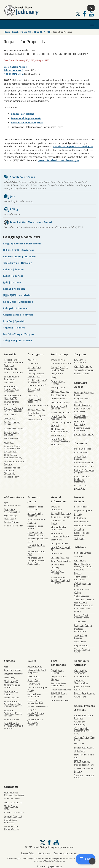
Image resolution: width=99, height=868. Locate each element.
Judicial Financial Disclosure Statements (12, 470)
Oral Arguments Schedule (12, 433)
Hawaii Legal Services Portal (38, 540)
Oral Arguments (59, 395)
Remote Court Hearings (34, 369)
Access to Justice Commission (35, 508)
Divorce (78, 573)
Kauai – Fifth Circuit (13, 816)
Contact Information (14, 372)
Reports (78, 514)
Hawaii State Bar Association (59, 417)
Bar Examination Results (12, 423)
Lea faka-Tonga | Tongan (18, 334)
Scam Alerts (10, 418)
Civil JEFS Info (57, 374)
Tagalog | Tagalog (14, 328)
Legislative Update (83, 510)
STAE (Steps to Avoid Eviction (84, 770)
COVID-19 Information (57, 508)
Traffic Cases (80, 621)
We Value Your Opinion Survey (11, 828)
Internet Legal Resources (34, 400)
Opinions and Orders (84, 466)
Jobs (10, 197)
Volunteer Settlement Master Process (13, 713)
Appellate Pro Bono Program (37, 521)
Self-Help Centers (83, 553)
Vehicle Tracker (12, 719)
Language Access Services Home (22, 244)
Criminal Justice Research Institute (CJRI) (83, 731)
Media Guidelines (83, 449)
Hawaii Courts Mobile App (61, 548)
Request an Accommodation (12, 510)
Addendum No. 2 (14, 74)
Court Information (83, 366)
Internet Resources (60, 700)
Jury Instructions (59, 399)
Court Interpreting (13, 670)
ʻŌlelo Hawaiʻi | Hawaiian (18, 263)
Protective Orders (83, 625)
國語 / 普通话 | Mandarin (17, 295)
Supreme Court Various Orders (58, 684)
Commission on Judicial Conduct (35, 702)
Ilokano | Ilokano (13, 269)
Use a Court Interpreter (80, 423)
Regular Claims (81, 645)
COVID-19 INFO (58, 360)
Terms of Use (44, 853)
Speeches (79, 529)
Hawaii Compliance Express (27, 122)
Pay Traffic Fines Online (59, 522)
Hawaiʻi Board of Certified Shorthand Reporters (13, 362)
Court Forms (10, 415)
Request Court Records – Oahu (82, 616)
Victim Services (82, 596)
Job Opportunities (59, 543)
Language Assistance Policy (84, 393)
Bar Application (58, 387)
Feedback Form (12, 477)
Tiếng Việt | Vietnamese (17, 340)
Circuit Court (34, 676)
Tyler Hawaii (56, 866)
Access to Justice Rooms (35, 527)
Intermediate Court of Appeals (37, 671)
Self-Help (79, 556)
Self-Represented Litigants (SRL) (12, 397)
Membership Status (60, 402)
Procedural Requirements (26, 118)
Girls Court (79, 751)
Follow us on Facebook (84, 14)
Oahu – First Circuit (13, 802)
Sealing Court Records (57, 572)
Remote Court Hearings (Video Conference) (12, 389)
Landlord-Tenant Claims (82, 591)
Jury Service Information (80, 361)
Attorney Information (38, 405)
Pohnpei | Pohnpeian (16, 308)
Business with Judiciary (57, 566)
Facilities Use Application (80, 487)
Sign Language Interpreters (81, 416)
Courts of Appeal (12, 799)
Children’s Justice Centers (12, 686)
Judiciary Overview (60, 557)
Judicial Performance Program (14, 463)
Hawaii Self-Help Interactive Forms (36, 534)
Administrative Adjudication (34, 695)
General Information (61, 363)
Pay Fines (9, 383)
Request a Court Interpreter (82, 410)
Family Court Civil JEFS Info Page (59, 369)
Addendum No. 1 (14, 70)
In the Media (80, 518)
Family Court (34, 684)
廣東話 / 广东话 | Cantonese (19, 250)
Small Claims (80, 642)
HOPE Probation (82, 761)
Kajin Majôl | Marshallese (18, 302)
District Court (34, 680)
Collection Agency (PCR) (83, 584)
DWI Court (79, 743)
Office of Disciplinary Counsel (61, 424)
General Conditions (22, 114)
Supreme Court (35, 666)
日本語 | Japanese (13, 276)
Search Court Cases (19, 177)
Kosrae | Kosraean (14, 289)
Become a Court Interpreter (82, 429)
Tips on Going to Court (82, 650)
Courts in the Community (80, 671)
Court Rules (57, 697)
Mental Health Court (84, 765)
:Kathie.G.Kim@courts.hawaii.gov (73, 146)
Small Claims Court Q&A (36, 553)
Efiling (11, 210)
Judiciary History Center (82, 688)
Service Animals (12, 522)
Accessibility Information (66, 853)
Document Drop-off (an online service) (13, 409)
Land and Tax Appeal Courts (37, 689)
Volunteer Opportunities (81, 682)
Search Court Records (34, 390)
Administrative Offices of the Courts (14, 794)
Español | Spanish (14, 321)
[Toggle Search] (91, 8)
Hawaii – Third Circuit (14, 812)
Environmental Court (84, 747)
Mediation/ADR (11, 681)
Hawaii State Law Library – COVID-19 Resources (83, 567)
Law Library (33, 395)
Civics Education (82, 676)
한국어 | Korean (12, 282)
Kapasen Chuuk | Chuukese (19, 256)
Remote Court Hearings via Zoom (60, 535)
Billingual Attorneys (60, 391)
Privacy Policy (28, 853)
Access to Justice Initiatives (35, 514)
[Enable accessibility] (92, 861)
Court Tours (80, 697)
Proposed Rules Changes (58, 678)
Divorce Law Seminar (14, 428)
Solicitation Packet (15, 67)
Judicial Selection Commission (36, 714)
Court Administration (61, 561)
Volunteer (9, 442)
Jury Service (57, 553)
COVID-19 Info (11, 369)
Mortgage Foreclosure (80, 630)
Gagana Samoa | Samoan (18, 315)
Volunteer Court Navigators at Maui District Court (13, 449)
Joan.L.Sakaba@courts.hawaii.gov (59, 160)
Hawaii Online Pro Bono (36, 546)
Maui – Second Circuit (11, 807)
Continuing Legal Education (59, 407)
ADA (6, 666)
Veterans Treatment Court (84, 776)
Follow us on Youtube (91, 14)
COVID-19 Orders (59, 693)
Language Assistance (14, 674)
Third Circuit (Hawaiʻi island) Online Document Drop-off (37, 383)
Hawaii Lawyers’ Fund (61, 412)
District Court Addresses (10, 821)
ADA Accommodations (12, 504)
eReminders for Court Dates (12, 378)
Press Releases (11, 438)
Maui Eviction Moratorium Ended (28, 222)
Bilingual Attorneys (36, 409)
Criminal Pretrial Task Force (85, 738)
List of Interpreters (83, 405)
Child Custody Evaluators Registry (13, 456)
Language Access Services (82, 400)
